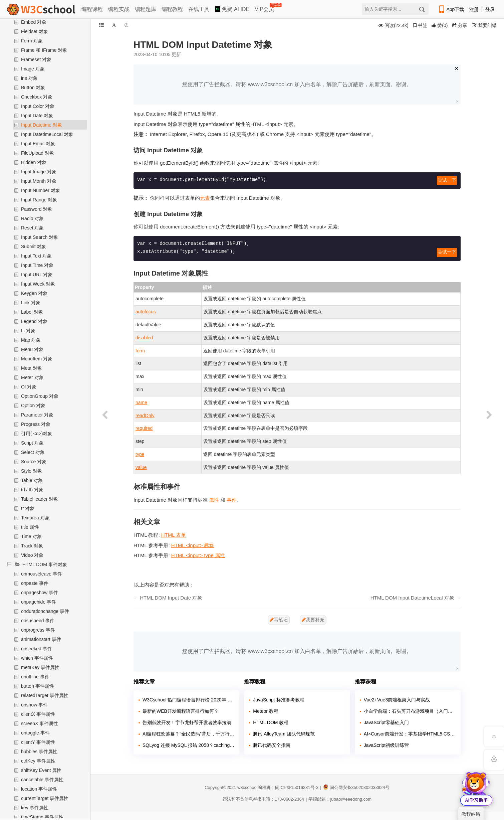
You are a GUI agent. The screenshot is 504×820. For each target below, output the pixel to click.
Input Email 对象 (38, 144)
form (140, 351)
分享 (460, 25)
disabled (144, 338)
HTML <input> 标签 (193, 545)
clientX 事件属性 (38, 714)
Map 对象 (31, 340)
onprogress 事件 (38, 630)
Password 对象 (37, 209)
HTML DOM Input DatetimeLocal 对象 (412, 598)
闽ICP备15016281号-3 (297, 787)
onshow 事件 (34, 705)
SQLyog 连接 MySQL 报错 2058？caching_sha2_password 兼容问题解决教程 (188, 745)
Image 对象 (33, 69)
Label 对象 (32, 312)
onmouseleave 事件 (42, 574)
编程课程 (92, 9)
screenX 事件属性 (40, 723)
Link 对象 (31, 303)
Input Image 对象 (39, 172)
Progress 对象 (36, 424)
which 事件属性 (37, 658)
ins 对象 (29, 78)
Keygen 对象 (34, 293)
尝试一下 (447, 180)
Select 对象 (33, 452)
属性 (214, 500)
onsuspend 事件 (38, 621)
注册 (474, 9)
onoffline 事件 (35, 677)
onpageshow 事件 (40, 593)
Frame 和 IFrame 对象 (44, 50)
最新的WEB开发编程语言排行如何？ (181, 711)
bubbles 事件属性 (39, 752)
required (144, 428)
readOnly (145, 416)
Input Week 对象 (38, 284)
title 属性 (30, 527)
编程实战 (119, 9)
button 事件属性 (38, 686)
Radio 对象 (32, 218)
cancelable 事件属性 (42, 780)
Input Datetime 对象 (42, 125)
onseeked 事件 (37, 649)
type (140, 454)
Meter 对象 (32, 377)
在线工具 (199, 9)
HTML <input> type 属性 (198, 555)
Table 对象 (32, 480)
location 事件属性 (39, 789)
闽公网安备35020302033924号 (356, 787)
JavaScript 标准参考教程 (279, 700)
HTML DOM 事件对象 (45, 564)
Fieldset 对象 (35, 31)
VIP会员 (265, 8)
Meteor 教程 (266, 711)
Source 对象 (34, 462)
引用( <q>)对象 (37, 434)
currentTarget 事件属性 (45, 798)
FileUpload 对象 (38, 153)
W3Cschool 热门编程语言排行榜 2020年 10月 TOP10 (188, 700)
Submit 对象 (34, 247)
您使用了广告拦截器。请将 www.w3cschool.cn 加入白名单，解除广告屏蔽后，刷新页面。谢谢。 (297, 84)
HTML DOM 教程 (271, 722)
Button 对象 (33, 88)
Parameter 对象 (37, 415)
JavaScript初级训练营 (386, 745)
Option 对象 (33, 405)
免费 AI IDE (232, 9)
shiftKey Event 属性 (41, 770)
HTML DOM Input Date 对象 (171, 598)
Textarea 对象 (35, 518)
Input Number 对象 (41, 190)
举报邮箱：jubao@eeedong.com (340, 799)
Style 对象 (32, 471)
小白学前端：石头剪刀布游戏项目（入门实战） (410, 711)
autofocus (146, 312)
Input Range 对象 (39, 200)
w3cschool (247, 787)
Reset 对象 (32, 228)
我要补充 (313, 620)
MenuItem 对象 (37, 359)
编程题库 (146, 9)
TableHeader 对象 (40, 499)
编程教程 (172, 9)
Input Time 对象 (37, 265)
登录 (490, 9)
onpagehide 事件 (39, 602)
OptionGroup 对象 (40, 396)
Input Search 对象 (40, 237)
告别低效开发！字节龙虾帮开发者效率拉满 (187, 722)
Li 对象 (28, 331)
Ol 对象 (29, 387)
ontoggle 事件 (35, 733)
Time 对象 (31, 536)
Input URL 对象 (37, 275)
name (141, 402)
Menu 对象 (32, 349)
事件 (232, 500)
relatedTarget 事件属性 (45, 695)
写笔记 (279, 620)
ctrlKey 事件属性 (38, 761)
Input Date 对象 (37, 116)
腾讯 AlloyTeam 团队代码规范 (284, 734)
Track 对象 (32, 546)
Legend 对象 (34, 321)
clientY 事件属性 (38, 742)
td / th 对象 (32, 490)
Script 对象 (32, 443)
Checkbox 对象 (37, 97)
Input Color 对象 (38, 106)
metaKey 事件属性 (40, 667)
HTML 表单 (174, 535)
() (440, 25)
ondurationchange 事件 (45, 611)
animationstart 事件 (41, 639)
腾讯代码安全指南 (272, 745)
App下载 (451, 9)
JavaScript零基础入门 (386, 722)
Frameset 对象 (36, 59)
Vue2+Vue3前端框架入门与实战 (397, 700)
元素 (205, 198)
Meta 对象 (32, 368)
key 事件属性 (35, 808)
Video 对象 (32, 555)
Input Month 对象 (39, 181)
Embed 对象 (34, 22)
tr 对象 (28, 508)
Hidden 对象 (34, 162)
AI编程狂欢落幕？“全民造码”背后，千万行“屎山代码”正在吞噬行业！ (188, 734)
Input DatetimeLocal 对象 (47, 134)
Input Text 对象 (36, 256)
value (141, 467)
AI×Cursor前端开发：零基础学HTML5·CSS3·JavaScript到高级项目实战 (410, 734)
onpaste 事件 (35, 583)
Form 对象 (32, 41)
